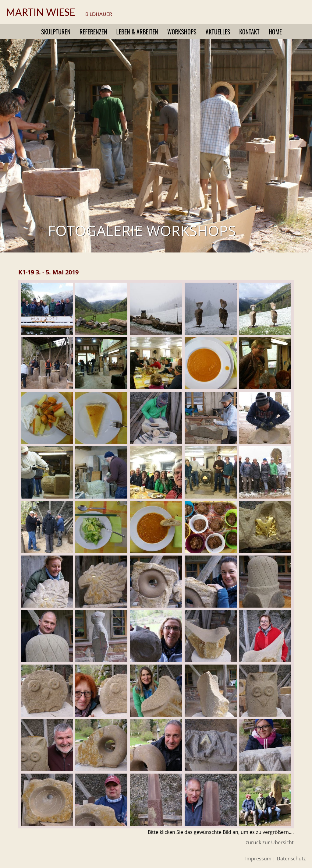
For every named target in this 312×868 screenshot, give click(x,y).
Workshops (182, 32)
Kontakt (249, 32)
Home (275, 32)
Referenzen (93, 32)
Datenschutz (291, 859)
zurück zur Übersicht (270, 842)
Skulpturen (56, 32)
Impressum (258, 859)
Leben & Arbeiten (137, 32)
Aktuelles (218, 32)
